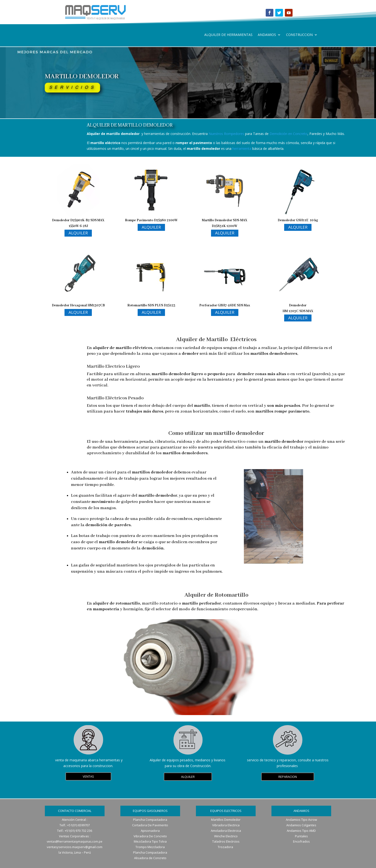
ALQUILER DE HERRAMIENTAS (228, 35)
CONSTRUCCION (299, 35)
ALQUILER (78, 233)
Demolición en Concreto (288, 134)
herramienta (242, 149)
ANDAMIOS (267, 35)
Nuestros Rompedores (226, 134)
